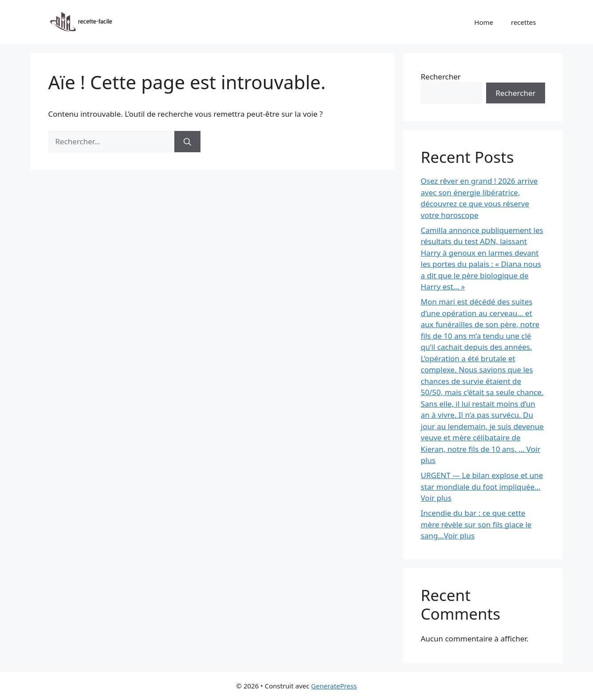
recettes (524, 22)
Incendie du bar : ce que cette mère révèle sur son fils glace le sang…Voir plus (476, 524)
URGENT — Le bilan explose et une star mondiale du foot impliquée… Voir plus (482, 486)
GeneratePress (334, 686)
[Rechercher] (187, 142)
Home (484, 22)
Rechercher (441, 77)
